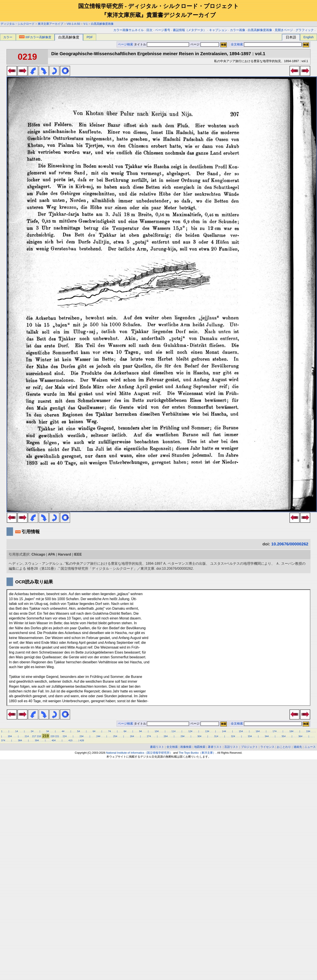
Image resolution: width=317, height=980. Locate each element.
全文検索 (237, 44)
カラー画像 (238, 30)
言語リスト (231, 747)
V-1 (85, 24)
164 (258, 731)
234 (82, 736)
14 (17, 731)
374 (3, 740)
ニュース (310, 747)
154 (241, 731)
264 (132, 736)
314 (216, 736)
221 (57, 736)
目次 (149, 30)
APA (52, 554)
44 (63, 731)
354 (283, 736)
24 (32, 731)
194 (308, 731)
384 (20, 740)
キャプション (218, 30)
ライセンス (267, 747)
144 (224, 731)
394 (37, 740)
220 (52, 736)
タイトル (162, 44)
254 (115, 736)
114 (174, 731)
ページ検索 (125, 44)
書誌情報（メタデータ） (190, 30)
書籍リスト (157, 747)
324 (233, 736)
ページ (204, 44)
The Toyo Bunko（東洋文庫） (197, 753)
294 (182, 736)
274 (149, 736)
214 (27, 736)
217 (34, 736)
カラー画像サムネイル (129, 30)
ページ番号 (163, 30)
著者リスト (215, 747)
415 (70, 740)
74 (109, 731)
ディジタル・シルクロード (18, 24)
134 (207, 731)
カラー (8, 37)
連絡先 (298, 747)
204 (10, 736)
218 (39, 736)
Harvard (64, 554)
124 (190, 731)
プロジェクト (249, 747)
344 (267, 736)
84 (125, 731)
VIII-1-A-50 (73, 24)
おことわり (284, 747)
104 (157, 731)
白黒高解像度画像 (102, 24)
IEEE (78, 554)
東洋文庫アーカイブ (50, 24)
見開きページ (284, 30)
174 (275, 731)
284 (166, 736)
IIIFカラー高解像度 (35, 37)
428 (82, 740)
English (308, 37)
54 (78, 731)
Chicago (38, 554)
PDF (90, 37)
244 (98, 736)
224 (65, 736)
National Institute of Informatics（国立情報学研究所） (139, 753)
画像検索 (186, 747)
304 (199, 736)
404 (54, 740)
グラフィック (305, 30)
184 (291, 731)
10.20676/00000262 (290, 544)
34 (48, 731)
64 (94, 731)
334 (250, 736)
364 (300, 736)
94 (140, 731)
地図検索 (200, 747)
